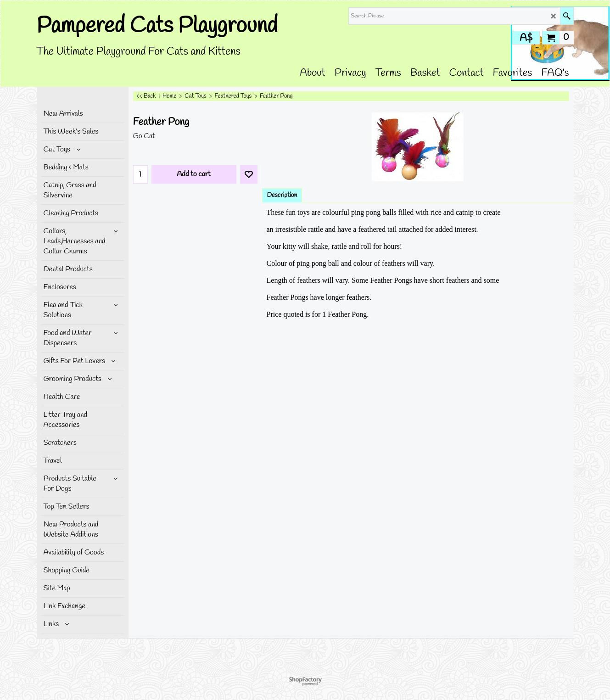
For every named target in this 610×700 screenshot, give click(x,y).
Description (282, 195)
